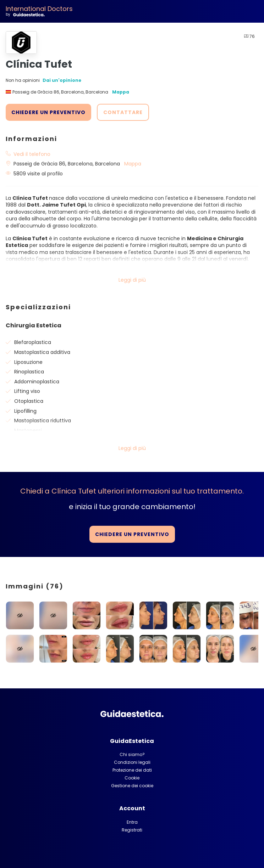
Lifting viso (27, 391)
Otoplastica (29, 401)
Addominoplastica (37, 382)
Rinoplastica (29, 372)
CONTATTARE (123, 112)
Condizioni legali (132, 762)
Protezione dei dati (132, 770)
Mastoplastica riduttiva (43, 421)
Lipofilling (25, 411)
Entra (132, 822)
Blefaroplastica (33, 342)
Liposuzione (28, 362)
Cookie (132, 778)
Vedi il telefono (32, 154)
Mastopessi (28, 430)
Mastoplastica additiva (42, 352)
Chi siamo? (132, 754)
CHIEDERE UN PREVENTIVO (48, 112)
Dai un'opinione (62, 80)
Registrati (132, 830)
